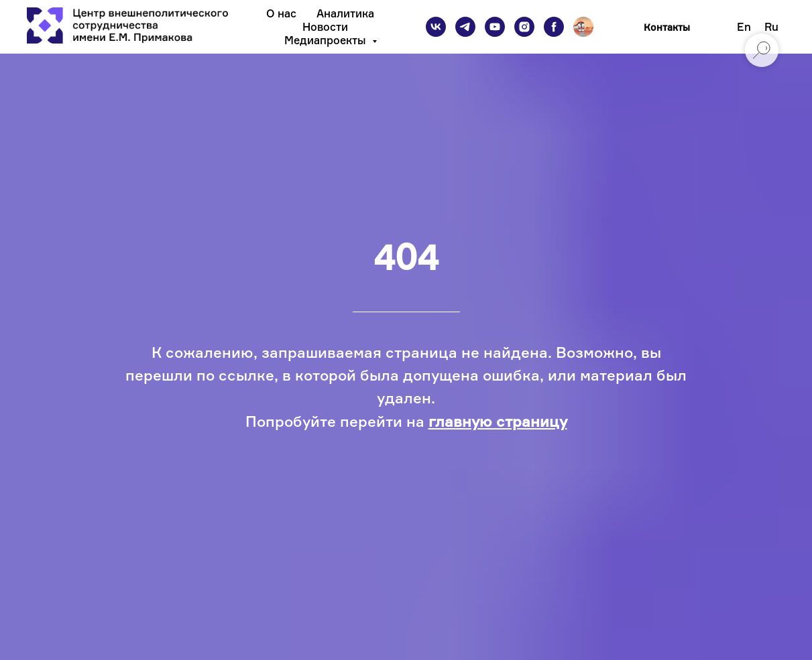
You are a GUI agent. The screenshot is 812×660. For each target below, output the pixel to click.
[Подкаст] (583, 27)
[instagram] (524, 27)
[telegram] (465, 27)
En (744, 27)
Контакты (667, 27)
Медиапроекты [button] (327, 40)
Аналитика (345, 13)
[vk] (436, 27)
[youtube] (495, 27)
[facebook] (554, 27)
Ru (771, 27)
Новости (325, 27)
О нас (281, 13)
